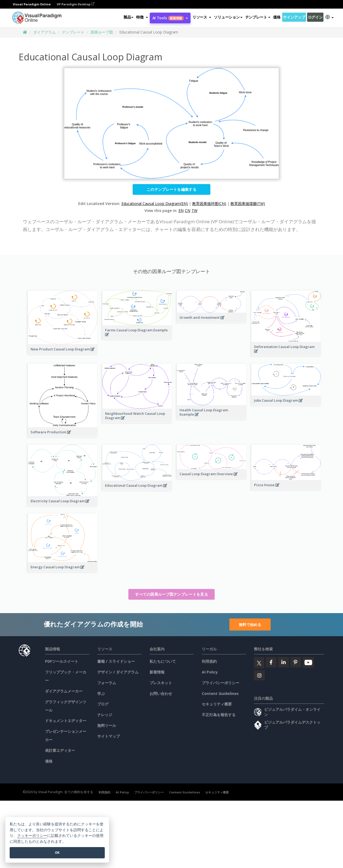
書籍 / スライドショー (116, 661)
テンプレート (73, 32)
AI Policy (210, 672)
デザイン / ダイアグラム (118, 672)
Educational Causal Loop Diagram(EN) (155, 204)
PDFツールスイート (62, 661)
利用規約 (209, 661)
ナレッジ (105, 715)
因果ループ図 (102, 32)
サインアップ (294, 17)
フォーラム (107, 683)
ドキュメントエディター (66, 721)
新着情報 (157, 672)
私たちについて (163, 661)
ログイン (315, 17)
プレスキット (161, 683)
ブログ (103, 704)
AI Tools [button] (170, 18)
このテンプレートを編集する (171, 189)
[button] (142, 17)
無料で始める (250, 625)
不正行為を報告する (219, 715)
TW (195, 210)
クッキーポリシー (32, 836)
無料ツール (107, 725)
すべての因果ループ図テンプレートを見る (171, 594)
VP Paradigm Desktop (76, 4)
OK (57, 853)
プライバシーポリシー (221, 683)
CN (188, 210)
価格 (277, 17)
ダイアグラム (44, 32)
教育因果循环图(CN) (209, 204)
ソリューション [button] (228, 17)
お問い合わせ (161, 693)
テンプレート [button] (258, 17)
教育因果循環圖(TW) (248, 204)
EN (181, 210)
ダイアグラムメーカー (64, 691)
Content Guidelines (220, 693)
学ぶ (101, 693)
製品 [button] (128, 17)
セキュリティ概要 (217, 704)
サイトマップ (109, 736)
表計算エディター (60, 750)
